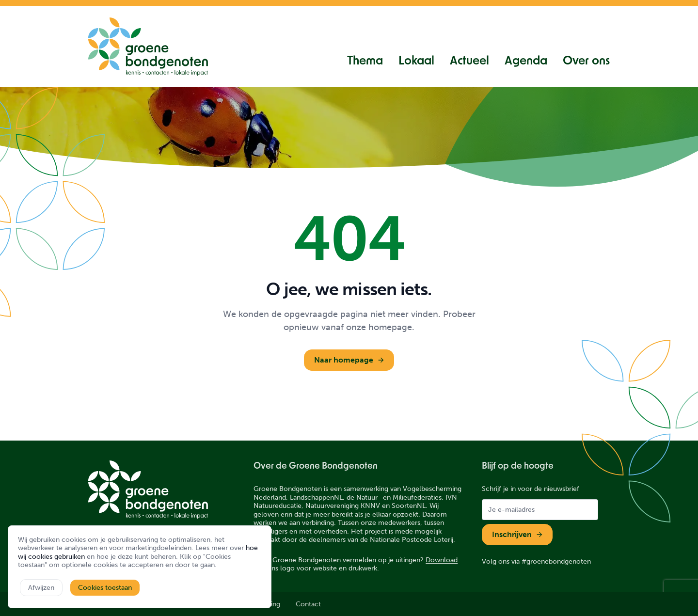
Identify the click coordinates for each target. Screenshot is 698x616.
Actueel (469, 62)
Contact (308, 604)
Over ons (586, 62)
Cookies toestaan (105, 588)
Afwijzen (41, 588)
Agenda (526, 62)
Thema (365, 62)
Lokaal (416, 62)
